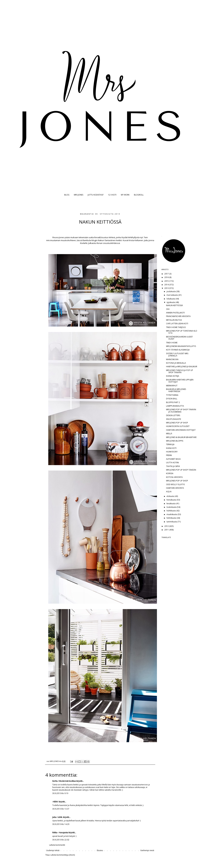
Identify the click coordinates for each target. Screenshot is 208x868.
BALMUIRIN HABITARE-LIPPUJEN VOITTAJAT (180, 381)
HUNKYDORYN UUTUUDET (178, 426)
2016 (167, 277)
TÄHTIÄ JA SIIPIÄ (173, 466)
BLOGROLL (139, 195)
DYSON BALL (172, 399)
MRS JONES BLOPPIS (175, 441)
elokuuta (171, 496)
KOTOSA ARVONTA (174, 477)
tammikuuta (172, 522)
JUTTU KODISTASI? (96, 195)
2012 (167, 526)
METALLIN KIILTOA (174, 320)
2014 (167, 285)
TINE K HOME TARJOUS (176, 327)
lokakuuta (171, 299)
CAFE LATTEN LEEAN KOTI (177, 324)
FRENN (169, 455)
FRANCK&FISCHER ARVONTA (178, 316)
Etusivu (100, 850)
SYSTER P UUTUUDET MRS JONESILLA (177, 355)
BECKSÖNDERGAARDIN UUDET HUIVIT (179, 338)
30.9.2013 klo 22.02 (61, 840)
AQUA (169, 492)
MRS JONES (79, 195)
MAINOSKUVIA (172, 359)
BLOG (67, 195)
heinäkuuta (172, 500)
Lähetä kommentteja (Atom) (63, 855)
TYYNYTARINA (172, 395)
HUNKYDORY (172, 452)
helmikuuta (172, 518)
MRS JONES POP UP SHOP (177, 423)
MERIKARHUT (172, 386)
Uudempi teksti (53, 850)
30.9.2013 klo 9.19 (60, 793)
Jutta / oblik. (57, 817)
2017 (167, 274)
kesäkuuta (171, 504)
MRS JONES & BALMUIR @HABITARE (181, 437)
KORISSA (170, 473)
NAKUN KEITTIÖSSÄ (174, 305)
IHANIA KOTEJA (173, 376)
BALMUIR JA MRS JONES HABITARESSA (176, 390)
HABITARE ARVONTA (175, 488)
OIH (168, 309)
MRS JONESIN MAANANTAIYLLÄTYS (181, 346)
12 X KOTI (112, 195)
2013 (167, 288)
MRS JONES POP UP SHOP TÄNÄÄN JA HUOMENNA (181, 411)
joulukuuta (171, 291)
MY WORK (125, 195)
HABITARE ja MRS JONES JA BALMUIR (182, 367)
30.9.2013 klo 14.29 (61, 824)
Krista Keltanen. (136, 240)
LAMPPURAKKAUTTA (175, 406)
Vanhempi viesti (147, 850)
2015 (167, 281)
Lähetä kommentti (57, 845)
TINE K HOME (172, 343)
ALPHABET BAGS (173, 459)
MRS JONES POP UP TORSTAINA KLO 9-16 (182, 332)
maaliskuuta (172, 514)
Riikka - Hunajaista (60, 833)
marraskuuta (172, 295)
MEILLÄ (169, 434)
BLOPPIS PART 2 (173, 402)
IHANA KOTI (171, 448)
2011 (167, 530)
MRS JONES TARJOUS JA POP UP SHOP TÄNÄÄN (180, 371)
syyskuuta (171, 302)
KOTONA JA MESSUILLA (176, 363)
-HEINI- (55, 802)
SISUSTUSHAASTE (174, 419)
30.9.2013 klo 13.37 (61, 809)
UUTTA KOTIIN (172, 463)
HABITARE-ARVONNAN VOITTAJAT (181, 430)
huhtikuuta (171, 511)
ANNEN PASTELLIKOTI (175, 313)
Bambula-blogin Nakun (93, 240)
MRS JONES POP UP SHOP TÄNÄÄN (181, 470)
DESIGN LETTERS (173, 415)
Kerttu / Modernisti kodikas (64, 781)
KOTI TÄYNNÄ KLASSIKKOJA (178, 350)
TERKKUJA (170, 444)
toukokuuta (172, 507)
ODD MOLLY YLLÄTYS (175, 484)
